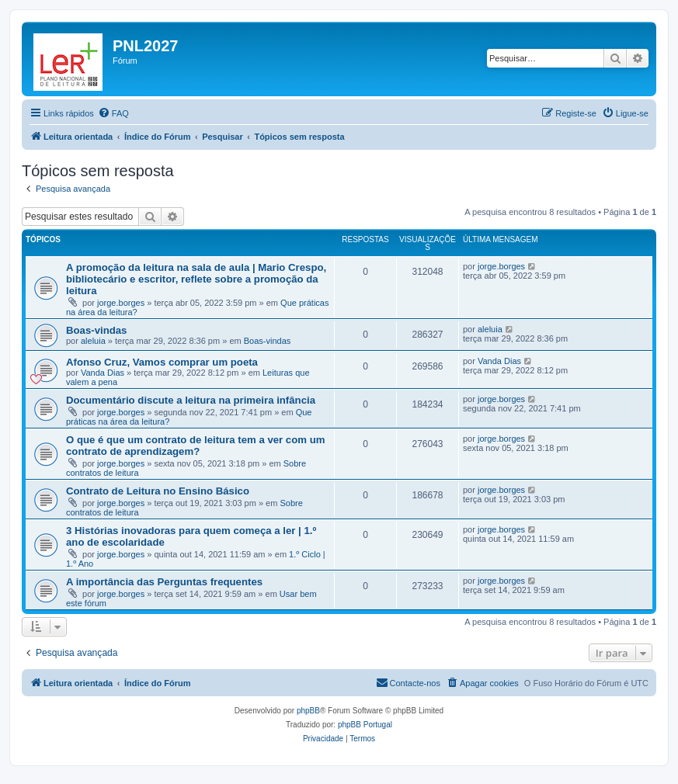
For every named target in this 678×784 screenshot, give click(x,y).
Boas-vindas (96, 330)
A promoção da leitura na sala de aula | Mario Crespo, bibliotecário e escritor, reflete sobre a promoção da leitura (196, 279)
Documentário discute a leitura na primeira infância (191, 400)
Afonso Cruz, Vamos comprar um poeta (162, 362)
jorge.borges (121, 303)
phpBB (308, 711)
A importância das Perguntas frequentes (164, 582)
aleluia (93, 341)
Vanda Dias (103, 373)
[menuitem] (113, 113)
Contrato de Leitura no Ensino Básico (158, 491)
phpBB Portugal (365, 725)
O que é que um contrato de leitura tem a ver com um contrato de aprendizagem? (195, 446)
